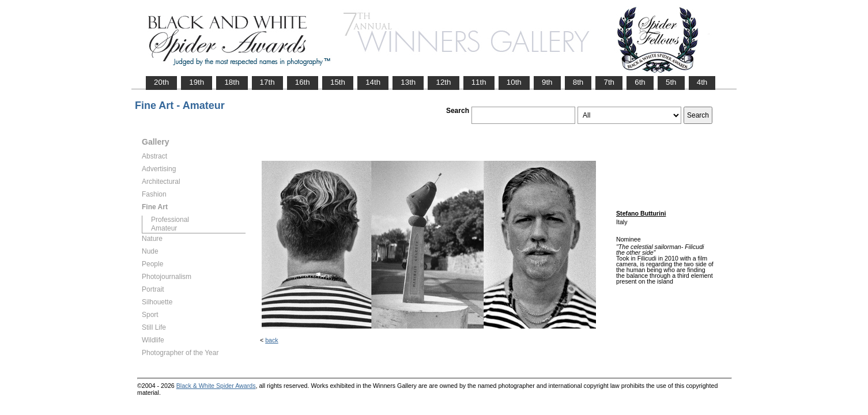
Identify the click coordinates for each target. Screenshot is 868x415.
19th (197, 82)
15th (338, 82)
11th (479, 82)
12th (443, 82)
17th (267, 82)
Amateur (164, 228)
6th (640, 82)
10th (514, 82)
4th (702, 82)
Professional (170, 220)
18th (232, 82)
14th (373, 82)
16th (303, 82)
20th (161, 82)
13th (408, 82)
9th (547, 82)
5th (671, 82)
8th (578, 82)
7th (609, 82)
